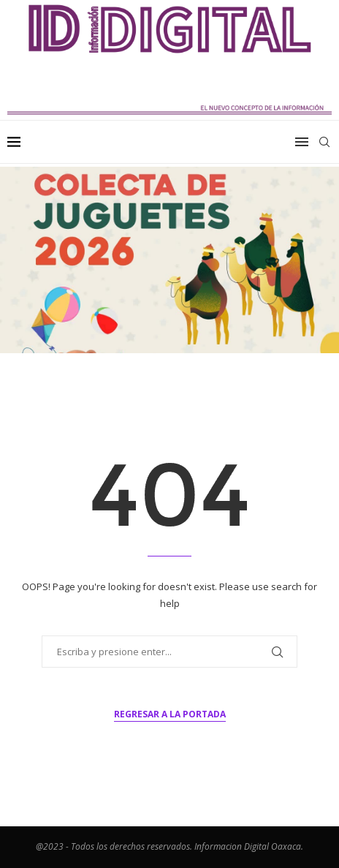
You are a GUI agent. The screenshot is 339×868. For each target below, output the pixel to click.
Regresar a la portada (170, 714)
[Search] (324, 142)
